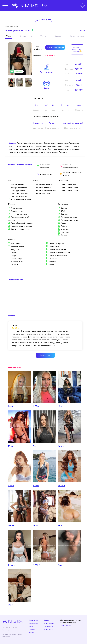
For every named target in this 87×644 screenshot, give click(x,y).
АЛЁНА (37, 565)
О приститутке (26, 36)
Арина (61, 565)
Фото (9, 36)
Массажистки (48, 626)
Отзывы (58, 36)
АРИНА (61, 486)
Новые (31, 626)
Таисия (61, 446)
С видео (46, 620)
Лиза (35, 446)
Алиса (36, 486)
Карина (12, 565)
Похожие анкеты (77, 36)
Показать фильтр (43, 20)
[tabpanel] (20, 59)
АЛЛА (36, 406)
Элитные (32, 632)
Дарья (11, 525)
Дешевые (32, 629)
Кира (35, 525)
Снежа (11, 486)
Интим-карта (48, 629)
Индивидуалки (34, 620)
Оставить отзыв (45, 355)
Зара (60, 525)
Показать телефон (55, 47)
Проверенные (33, 623)
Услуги (43, 36)
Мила (11, 446)
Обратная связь (66, 626)
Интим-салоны (49, 623)
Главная (9, 26)
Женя (11, 406)
